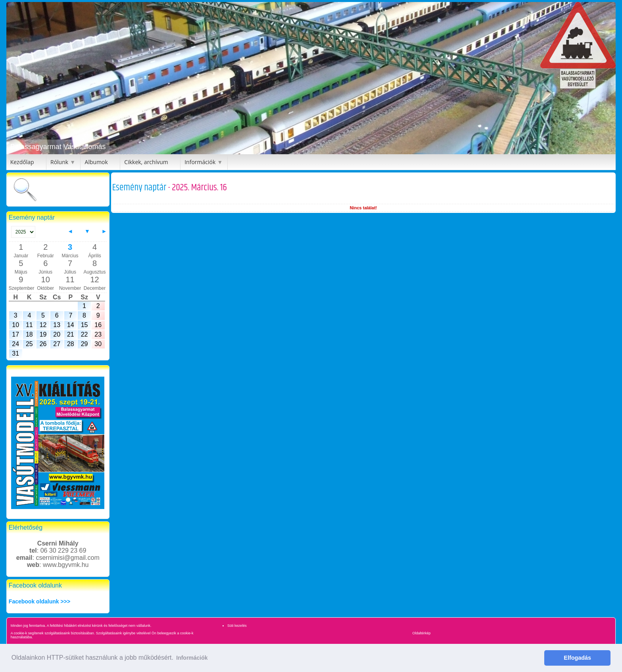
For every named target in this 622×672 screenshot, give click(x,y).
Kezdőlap (22, 162)
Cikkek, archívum (146, 162)
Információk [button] (192, 658)
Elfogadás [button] (577, 658)
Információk (200, 162)
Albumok (96, 162)
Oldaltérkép (422, 633)
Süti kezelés (237, 626)
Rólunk (59, 162)
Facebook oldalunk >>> (39, 601)
